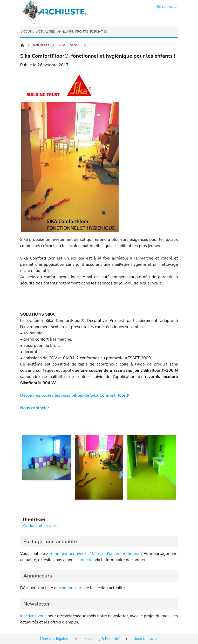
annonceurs (73, 588)
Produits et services (40, 526)
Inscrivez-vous (33, 616)
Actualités (41, 45)
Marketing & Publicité (102, 639)
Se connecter (168, 7)
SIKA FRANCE (69, 45)
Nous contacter (35, 408)
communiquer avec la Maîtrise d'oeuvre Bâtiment (95, 554)
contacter (85, 560)
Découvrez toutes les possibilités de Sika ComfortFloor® (75, 395)
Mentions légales (54, 639)
